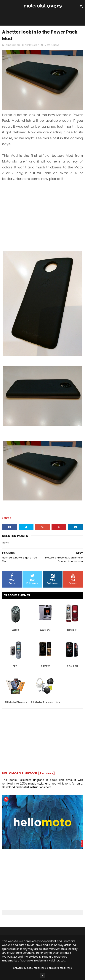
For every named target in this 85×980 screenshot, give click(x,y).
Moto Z (48, 45)
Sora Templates (36, 968)
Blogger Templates (60, 968)
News (56, 45)
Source (7, 518)
